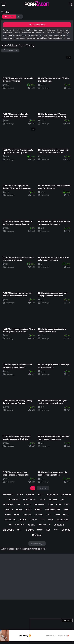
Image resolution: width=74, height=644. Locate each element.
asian (20, 494)
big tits (53, 500)
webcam (8, 505)
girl (18, 504)
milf (56, 530)
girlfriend (39, 504)
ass (63, 500)
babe (59, 504)
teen (57, 514)
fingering (27, 514)
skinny (30, 495)
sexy (66, 509)
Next (42, 488)
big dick (22, 520)
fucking (29, 530)
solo (40, 494)
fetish (40, 530)
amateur (66, 494)
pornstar (10, 519)
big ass (27, 504)
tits (43, 520)
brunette (52, 495)
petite (39, 514)
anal (67, 504)
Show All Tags (37, 544)
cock (48, 514)
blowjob (59, 525)
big (11, 525)
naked (8, 514)
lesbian (33, 520)
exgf (19, 530)
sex (49, 530)
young (31, 525)
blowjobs (14, 499)
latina (19, 509)
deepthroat (8, 494)
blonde (66, 530)
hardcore (62, 520)
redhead (9, 509)
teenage (37, 535)
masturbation (53, 509)
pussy (29, 509)
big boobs (8, 530)
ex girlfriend (30, 499)
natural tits (44, 525)
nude (51, 519)
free (17, 514)
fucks (66, 514)
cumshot (20, 525)
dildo (43, 499)
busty (38, 509)
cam (50, 505)
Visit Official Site (37, 25)
